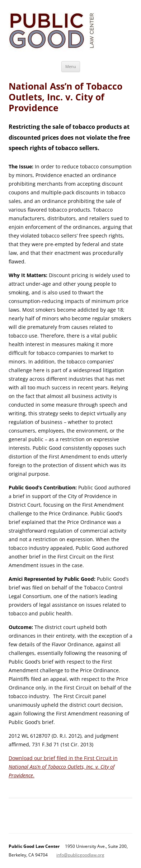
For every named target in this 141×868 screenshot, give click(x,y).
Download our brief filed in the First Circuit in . (63, 767)
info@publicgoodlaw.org (80, 855)
